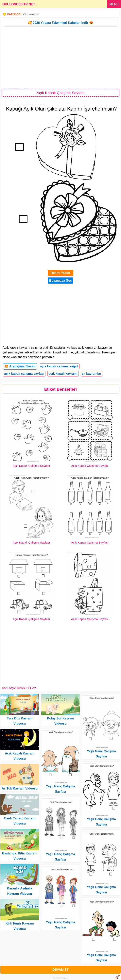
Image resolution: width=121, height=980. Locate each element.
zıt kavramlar (92, 374)
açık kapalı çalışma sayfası (24, 374)
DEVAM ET (60, 970)
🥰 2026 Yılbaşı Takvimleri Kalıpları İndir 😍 (60, 23)
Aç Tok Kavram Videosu (20, 788)
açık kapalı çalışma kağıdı (59, 366)
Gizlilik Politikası (61, 978)
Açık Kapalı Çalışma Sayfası (31, 466)
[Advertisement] (60, 57)
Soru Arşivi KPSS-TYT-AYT (20, 688)
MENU (114, 4)
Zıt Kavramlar (31, 14)
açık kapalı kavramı (63, 374)
